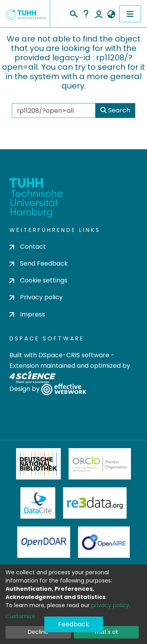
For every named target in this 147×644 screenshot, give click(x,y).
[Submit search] (73, 13)
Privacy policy (36, 297)
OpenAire (104, 542)
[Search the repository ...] (54, 110)
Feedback (73, 624)
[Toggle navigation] (130, 14)
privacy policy (110, 605)
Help (86, 14)
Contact (28, 247)
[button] (111, 14)
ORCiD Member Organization (100, 464)
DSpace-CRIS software (74, 355)
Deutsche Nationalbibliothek (38, 464)
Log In (99, 14)
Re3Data (95, 503)
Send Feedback (39, 263)
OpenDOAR (44, 542)
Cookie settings (38, 280)
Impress (27, 314)
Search (115, 110)
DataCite (38, 503)
